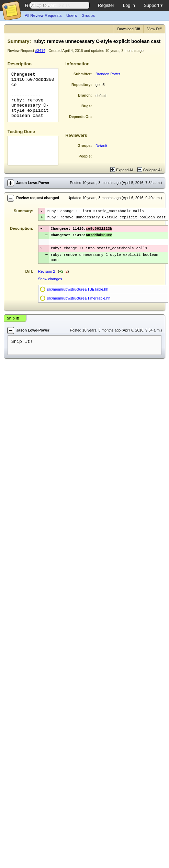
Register (106, 5)
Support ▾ (153, 5)
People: (85, 156)
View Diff (155, 29)
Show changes (50, 284)
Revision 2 (47, 277)
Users (72, 15)
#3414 (40, 51)
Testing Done (21, 132)
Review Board (41, 5)
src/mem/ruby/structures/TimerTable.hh (79, 304)
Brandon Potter (108, 74)
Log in (129, 5)
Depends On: (80, 117)
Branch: (85, 95)
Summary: (19, 41)
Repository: (82, 85)
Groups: (85, 145)
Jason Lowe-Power (33, 183)
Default (101, 146)
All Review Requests (43, 15)
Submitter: (83, 74)
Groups (88, 15)
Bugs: (87, 106)
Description (20, 64)
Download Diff (129, 29)
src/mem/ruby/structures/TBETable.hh (78, 295)
